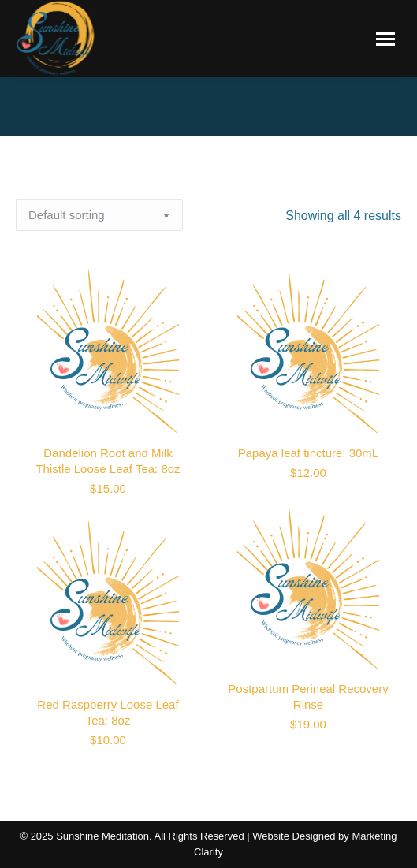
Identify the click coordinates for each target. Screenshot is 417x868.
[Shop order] (99, 215)
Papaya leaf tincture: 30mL (308, 453)
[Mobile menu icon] (385, 39)
